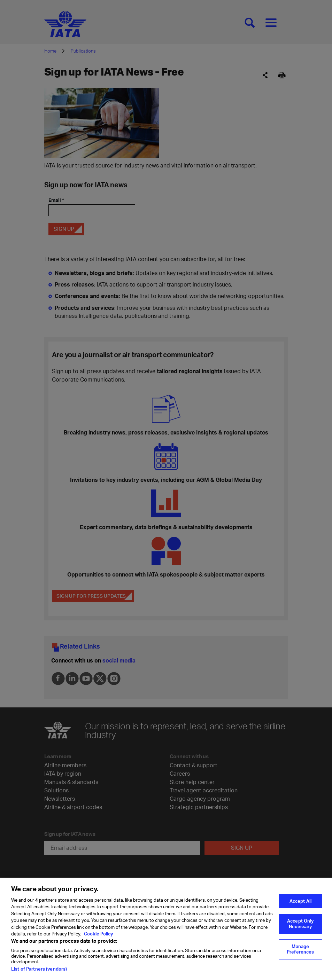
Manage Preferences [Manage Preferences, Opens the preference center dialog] (300, 954)
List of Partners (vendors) (39, 974)
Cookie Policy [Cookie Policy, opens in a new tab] (98, 939)
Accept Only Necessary (300, 928)
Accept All (300, 905)
